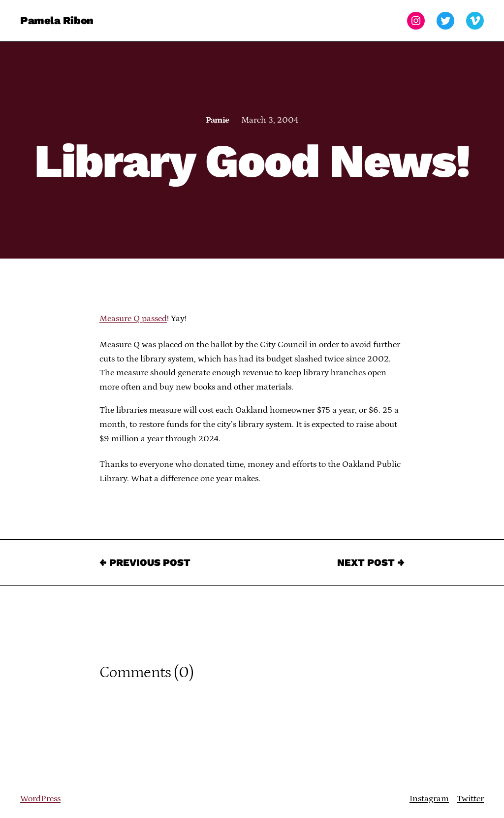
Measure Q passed (133, 319)
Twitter (470, 799)
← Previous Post (145, 562)
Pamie (217, 120)
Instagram (429, 799)
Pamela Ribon (57, 20)
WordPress (40, 799)
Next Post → (371, 562)
